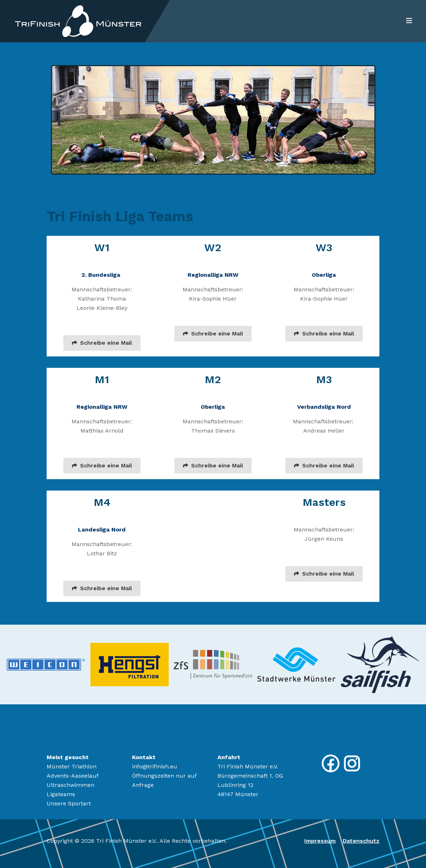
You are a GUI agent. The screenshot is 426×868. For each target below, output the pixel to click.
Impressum (320, 841)
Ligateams (61, 794)
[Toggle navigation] (407, 21)
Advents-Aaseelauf (73, 776)
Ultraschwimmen (70, 785)
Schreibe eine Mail (102, 343)
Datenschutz (361, 841)
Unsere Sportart (69, 803)
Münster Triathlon (72, 766)
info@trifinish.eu (155, 766)
